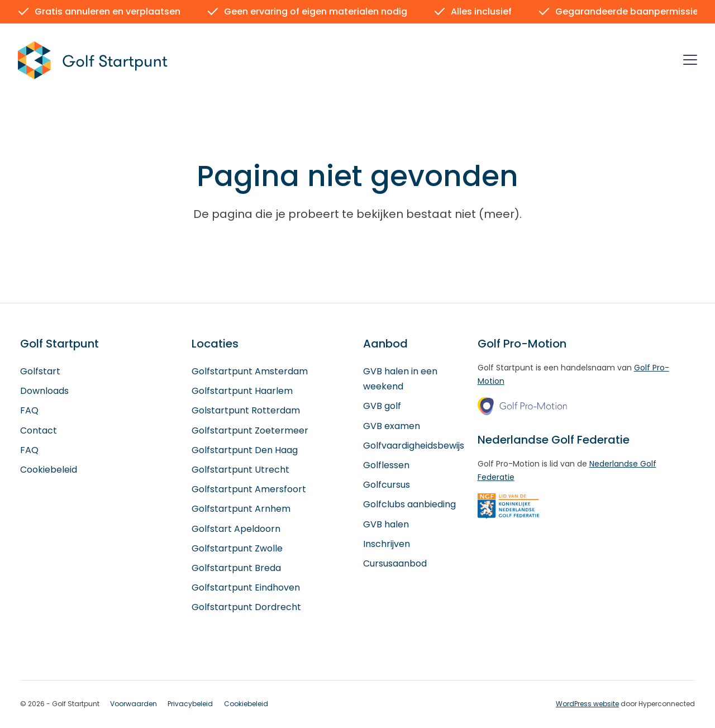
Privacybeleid (190, 704)
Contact (39, 430)
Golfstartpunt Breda (236, 568)
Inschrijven (387, 544)
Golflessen (386, 465)
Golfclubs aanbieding (409, 505)
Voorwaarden (134, 704)
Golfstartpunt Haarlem (242, 391)
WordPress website (587, 704)
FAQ (29, 411)
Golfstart (40, 371)
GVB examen (392, 426)
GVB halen (386, 524)
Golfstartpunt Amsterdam (250, 371)
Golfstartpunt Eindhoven (246, 587)
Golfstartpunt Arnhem (241, 509)
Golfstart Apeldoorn (236, 529)
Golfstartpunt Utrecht (240, 470)
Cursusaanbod (395, 563)
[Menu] (690, 62)
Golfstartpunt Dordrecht (246, 608)
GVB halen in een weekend (400, 379)
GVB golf (382, 406)
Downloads (44, 391)
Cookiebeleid (49, 470)
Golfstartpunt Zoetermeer (250, 430)
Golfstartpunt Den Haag (245, 450)
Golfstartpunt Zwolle (237, 548)
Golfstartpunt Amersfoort (249, 490)
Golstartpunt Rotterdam (246, 411)
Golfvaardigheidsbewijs (414, 446)
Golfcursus (387, 485)
